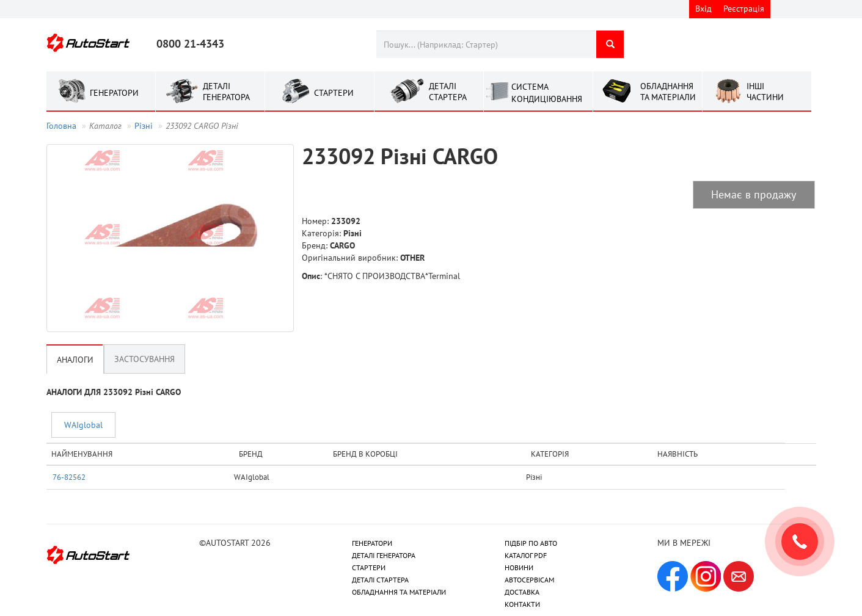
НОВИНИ (519, 567)
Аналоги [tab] (75, 360)
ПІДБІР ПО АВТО (531, 543)
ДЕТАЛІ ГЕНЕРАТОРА (384, 555)
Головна (61, 126)
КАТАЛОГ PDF (526, 555)
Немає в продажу (754, 194)
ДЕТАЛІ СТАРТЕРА (380, 580)
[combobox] (486, 44)
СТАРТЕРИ (369, 567)
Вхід (703, 9)
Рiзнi (144, 126)
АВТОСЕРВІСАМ (529, 580)
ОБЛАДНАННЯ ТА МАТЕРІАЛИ (399, 592)
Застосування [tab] (144, 359)
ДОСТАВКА (522, 592)
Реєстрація (744, 9)
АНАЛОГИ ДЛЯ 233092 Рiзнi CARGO (114, 392)
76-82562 (69, 477)
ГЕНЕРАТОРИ (372, 543)
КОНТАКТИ (522, 604)
